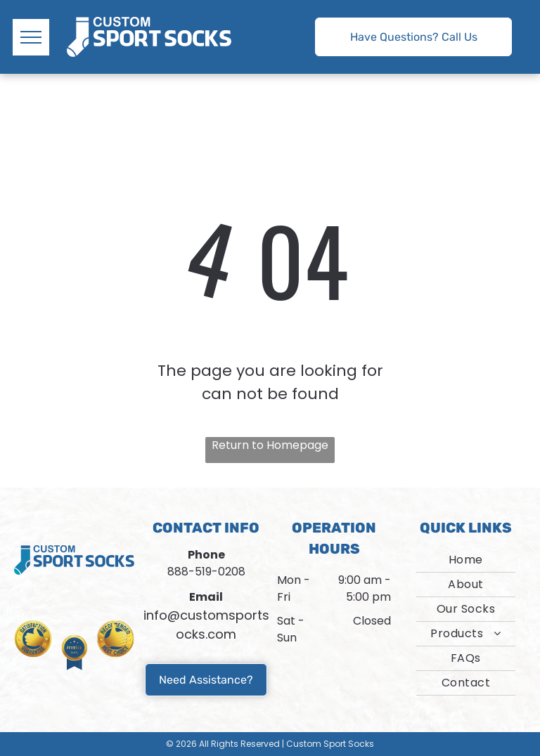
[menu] (31, 37)
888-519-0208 (206, 572)
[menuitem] (466, 560)
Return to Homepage (270, 445)
